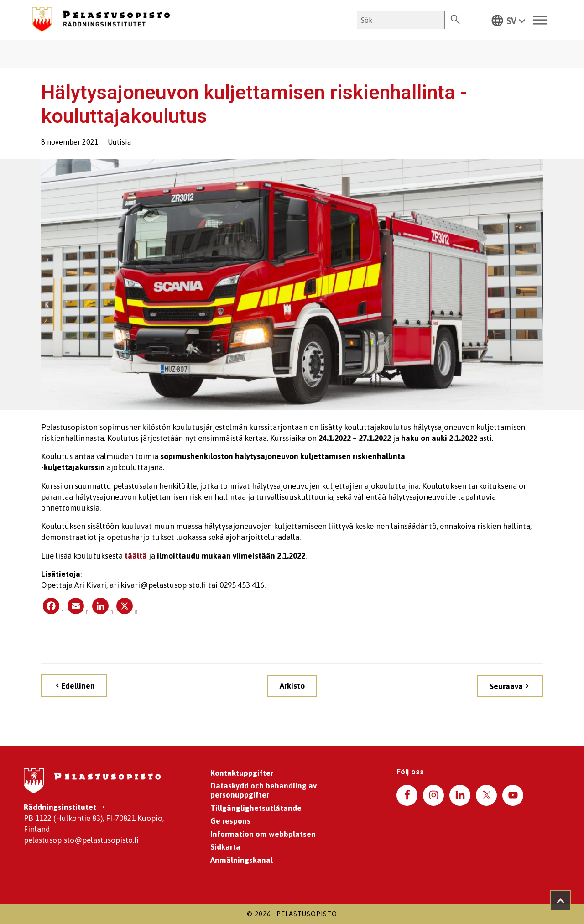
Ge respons (230, 821)
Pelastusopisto (307, 914)
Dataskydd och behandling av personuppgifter (263, 790)
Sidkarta (225, 847)
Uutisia (119, 142)
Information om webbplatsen (263, 834)
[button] (508, 20)
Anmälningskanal (242, 860)
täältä (136, 556)
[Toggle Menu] (540, 20)
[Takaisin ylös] (561, 901)
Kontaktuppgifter (242, 773)
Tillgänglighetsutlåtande (256, 808)
